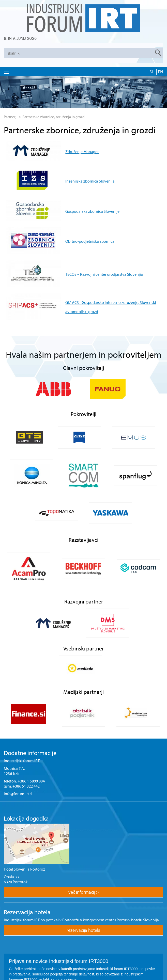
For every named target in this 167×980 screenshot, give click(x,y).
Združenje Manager (53, 149)
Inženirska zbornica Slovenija (61, 170)
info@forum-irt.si (18, 736)
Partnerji (11, 117)
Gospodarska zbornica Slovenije (63, 191)
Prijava (83, 948)
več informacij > (84, 834)
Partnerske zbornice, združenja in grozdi (54, 117)
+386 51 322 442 (26, 728)
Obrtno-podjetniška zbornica (61, 213)
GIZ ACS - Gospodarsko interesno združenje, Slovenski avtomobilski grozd (98, 255)
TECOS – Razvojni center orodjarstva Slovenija (75, 234)
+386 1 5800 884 (31, 723)
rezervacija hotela (83, 872)
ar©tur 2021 (84, 974)
